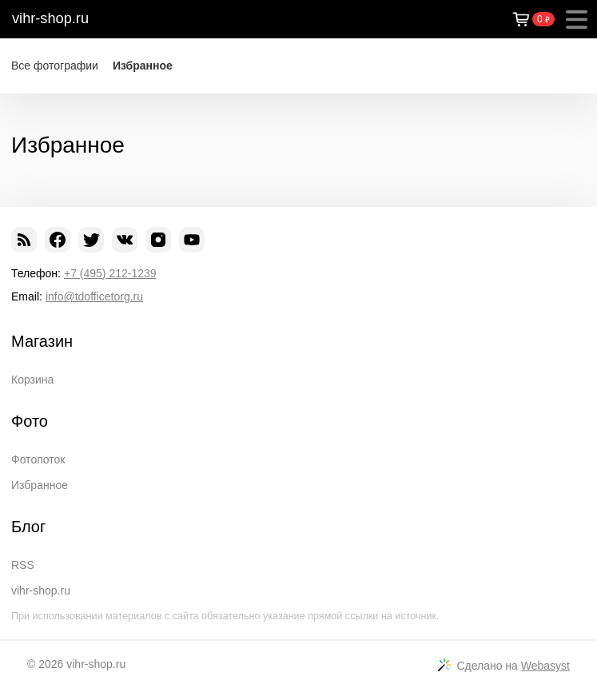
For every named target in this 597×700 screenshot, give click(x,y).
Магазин (42, 341)
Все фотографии (55, 66)
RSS (23, 565)
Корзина (32, 380)
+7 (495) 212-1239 (110, 273)
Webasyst (545, 666)
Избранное (143, 66)
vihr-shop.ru (50, 18)
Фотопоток (38, 459)
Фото (30, 421)
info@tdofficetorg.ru (94, 296)
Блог (28, 527)
